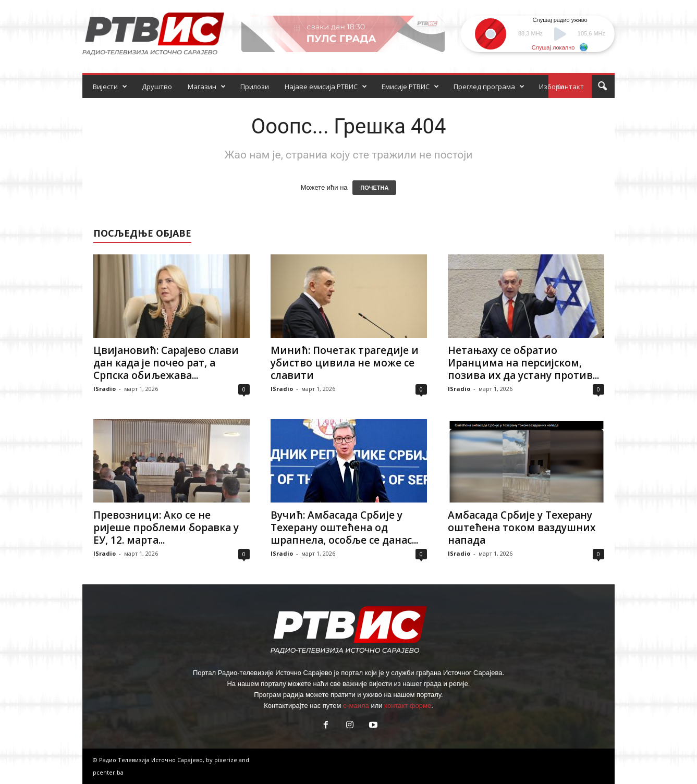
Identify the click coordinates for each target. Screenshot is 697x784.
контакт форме (408, 706)
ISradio (105, 389)
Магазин (207, 87)
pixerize (227, 760)
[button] (602, 87)
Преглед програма (489, 87)
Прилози (255, 87)
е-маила (356, 706)
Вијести (110, 87)
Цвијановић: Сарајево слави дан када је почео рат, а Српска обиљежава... (166, 363)
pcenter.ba (108, 772)
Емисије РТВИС (410, 87)
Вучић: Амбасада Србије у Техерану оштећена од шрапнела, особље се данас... (344, 528)
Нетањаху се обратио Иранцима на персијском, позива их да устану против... (523, 363)
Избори (552, 87)
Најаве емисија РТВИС (326, 87)
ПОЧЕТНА (374, 188)
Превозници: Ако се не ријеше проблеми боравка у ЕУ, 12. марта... (166, 528)
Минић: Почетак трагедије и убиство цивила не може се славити (345, 363)
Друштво (157, 87)
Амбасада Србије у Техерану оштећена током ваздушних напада (522, 528)
